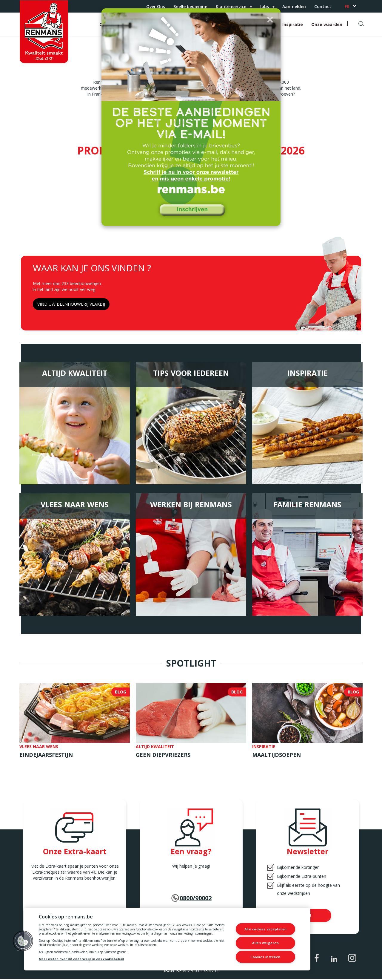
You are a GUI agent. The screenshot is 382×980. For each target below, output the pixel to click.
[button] (270, 19)
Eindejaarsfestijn (46, 756)
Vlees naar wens (75, 506)
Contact (323, 6)
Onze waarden (327, 24)
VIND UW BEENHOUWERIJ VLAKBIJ (71, 305)
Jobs (265, 8)
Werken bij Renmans (191, 506)
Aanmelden (294, 6)
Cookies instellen (266, 957)
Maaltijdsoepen (277, 756)
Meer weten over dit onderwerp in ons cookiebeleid (81, 959)
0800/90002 (196, 899)
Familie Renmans (307, 506)
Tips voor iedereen (191, 374)
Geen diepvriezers (163, 756)
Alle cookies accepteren (266, 929)
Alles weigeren (266, 943)
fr (347, 6)
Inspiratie (293, 24)
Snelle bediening (190, 6)
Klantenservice (232, 8)
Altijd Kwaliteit (75, 374)
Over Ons (156, 6)
